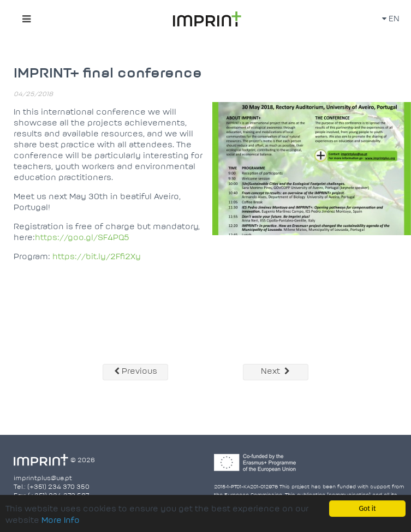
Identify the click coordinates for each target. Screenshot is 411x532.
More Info (61, 521)
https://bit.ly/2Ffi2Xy (97, 257)
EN (391, 19)
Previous (136, 372)
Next (275, 372)
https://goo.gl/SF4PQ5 (82, 238)
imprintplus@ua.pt (43, 479)
